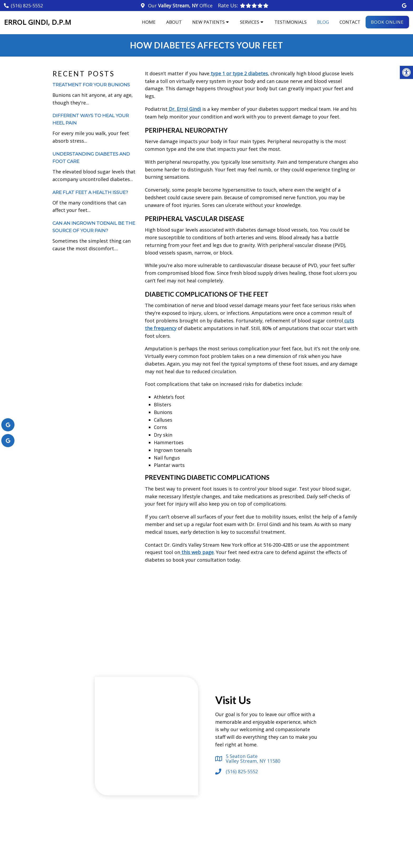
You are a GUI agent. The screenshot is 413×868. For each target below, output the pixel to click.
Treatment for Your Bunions (91, 85)
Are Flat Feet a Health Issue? (90, 192)
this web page (197, 552)
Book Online (387, 22)
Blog (323, 22)
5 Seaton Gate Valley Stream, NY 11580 (253, 759)
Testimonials (291, 22)
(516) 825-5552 (27, 6)
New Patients (208, 22)
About (174, 22)
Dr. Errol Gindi (184, 109)
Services (250, 22)
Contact (350, 22)
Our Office (180, 6)
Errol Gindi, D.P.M (38, 22)
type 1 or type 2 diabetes (239, 73)
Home (149, 22)
